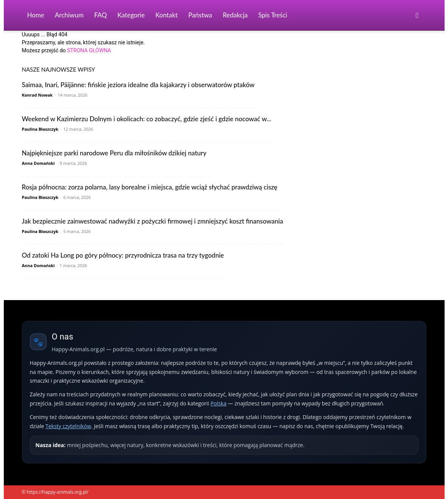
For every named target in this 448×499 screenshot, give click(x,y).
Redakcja (235, 15)
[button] (417, 16)
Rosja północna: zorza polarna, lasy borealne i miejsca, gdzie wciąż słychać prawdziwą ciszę (150, 187)
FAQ (101, 15)
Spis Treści (273, 15)
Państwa (200, 15)
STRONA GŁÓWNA (89, 50)
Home (36, 15)
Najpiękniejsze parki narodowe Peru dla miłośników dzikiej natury (114, 153)
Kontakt (166, 15)
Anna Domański (38, 163)
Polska (219, 403)
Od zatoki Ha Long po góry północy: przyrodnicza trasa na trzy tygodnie (123, 255)
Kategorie (131, 15)
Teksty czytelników (68, 426)
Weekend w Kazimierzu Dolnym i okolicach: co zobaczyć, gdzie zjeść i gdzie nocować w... (147, 119)
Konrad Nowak (37, 95)
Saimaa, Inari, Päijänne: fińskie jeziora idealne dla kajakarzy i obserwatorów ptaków (138, 85)
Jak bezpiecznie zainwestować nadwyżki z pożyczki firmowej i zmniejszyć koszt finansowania (153, 221)
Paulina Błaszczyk (40, 129)
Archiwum (69, 15)
